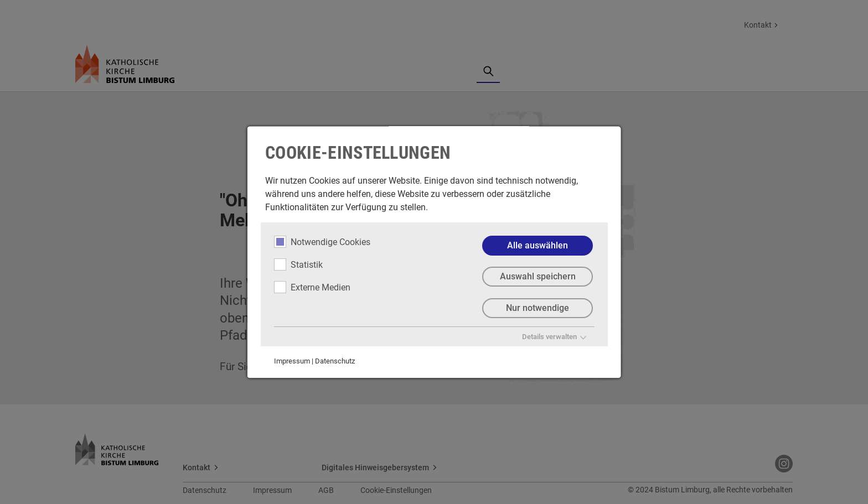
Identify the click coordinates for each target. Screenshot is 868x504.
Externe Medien (312, 287)
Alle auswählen (538, 245)
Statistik (298, 264)
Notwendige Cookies (322, 242)
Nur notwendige (538, 308)
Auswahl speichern (537, 277)
